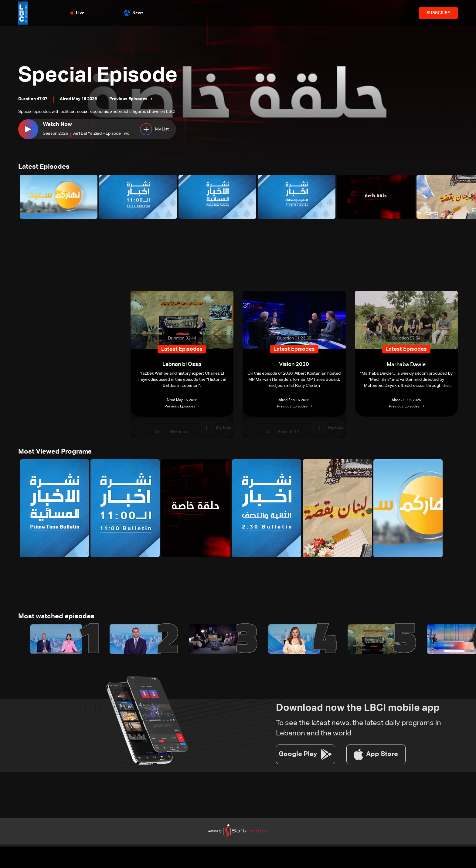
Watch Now (57, 124)
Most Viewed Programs (55, 452)
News (134, 13)
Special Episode (99, 76)
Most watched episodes (56, 617)
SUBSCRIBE (438, 13)
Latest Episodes (44, 167)
